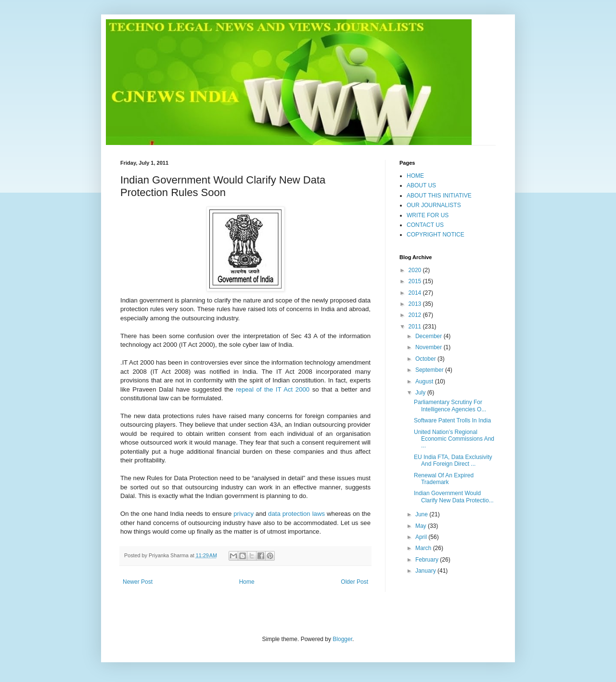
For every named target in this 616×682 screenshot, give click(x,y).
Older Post (354, 582)
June (422, 514)
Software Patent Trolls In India (452, 420)
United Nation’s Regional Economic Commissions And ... (454, 439)
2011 (416, 327)
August (425, 381)
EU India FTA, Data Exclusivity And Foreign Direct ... (453, 460)
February (428, 560)
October (426, 359)
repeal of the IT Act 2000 (273, 389)
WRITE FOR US (428, 215)
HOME (415, 176)
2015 (416, 281)
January (426, 571)
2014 (416, 293)
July (421, 393)
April (422, 537)
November (430, 347)
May (422, 526)
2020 (416, 270)
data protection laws (296, 514)
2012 (416, 315)
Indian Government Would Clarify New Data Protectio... (454, 497)
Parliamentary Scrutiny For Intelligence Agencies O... (450, 406)
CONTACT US (425, 225)
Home (247, 582)
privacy (244, 514)
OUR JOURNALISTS (434, 205)
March (424, 548)
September (430, 370)
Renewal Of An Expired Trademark (444, 479)
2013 (416, 304)
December (430, 336)
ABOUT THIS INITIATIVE (439, 196)
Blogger (342, 639)
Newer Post (138, 582)
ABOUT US (421, 185)
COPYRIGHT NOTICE (436, 235)
